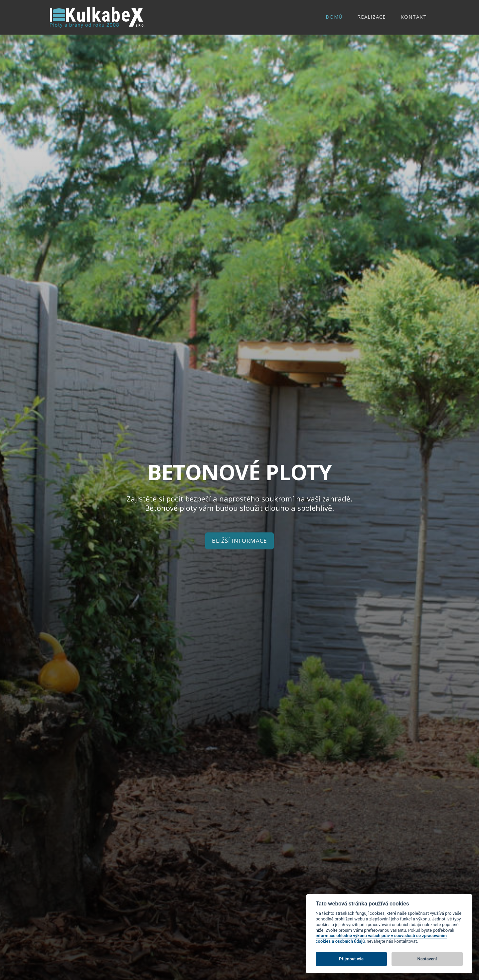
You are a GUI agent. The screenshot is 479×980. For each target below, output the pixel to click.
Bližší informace (239, 541)
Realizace (372, 17)
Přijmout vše (351, 959)
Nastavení (427, 959)
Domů (334, 17)
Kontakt (414, 17)
